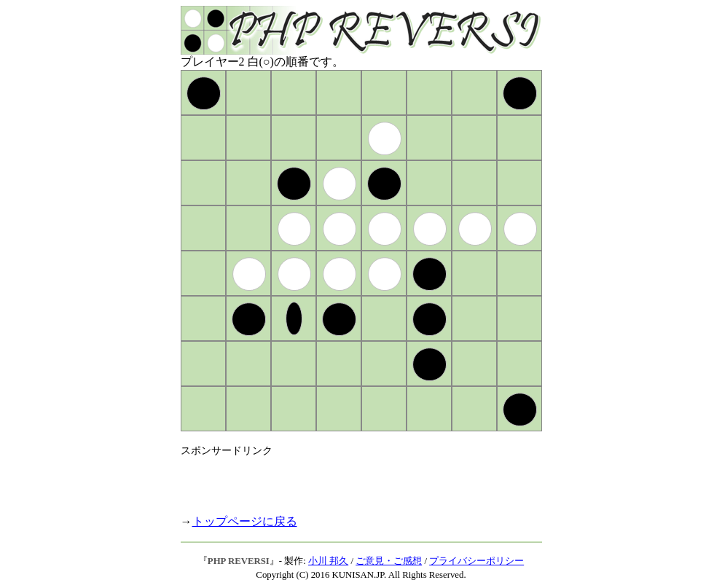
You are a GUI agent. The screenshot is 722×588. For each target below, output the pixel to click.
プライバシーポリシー (476, 561)
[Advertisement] (351, 479)
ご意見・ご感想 (389, 561)
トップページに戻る (245, 521)
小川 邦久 (328, 561)
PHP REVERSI (239, 561)
